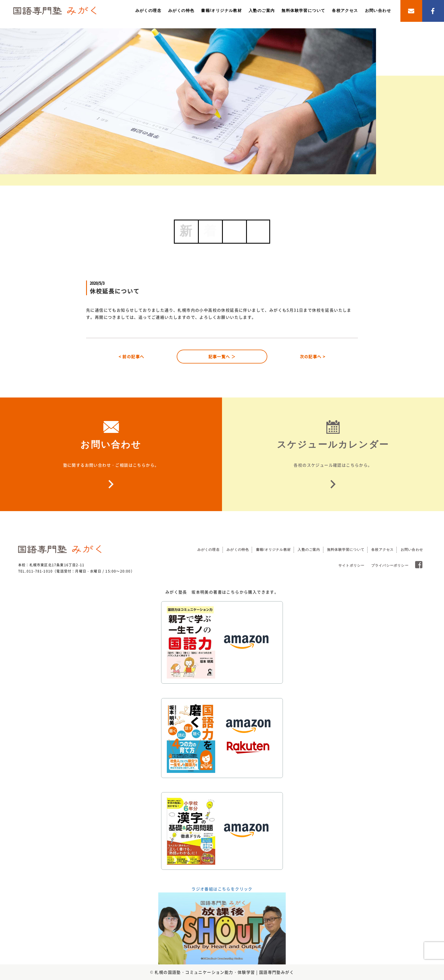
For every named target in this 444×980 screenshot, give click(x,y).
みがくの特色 (181, 10)
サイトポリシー (351, 566)
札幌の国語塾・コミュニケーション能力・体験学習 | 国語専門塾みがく (224, 972)
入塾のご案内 (262, 10)
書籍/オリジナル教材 (221, 10)
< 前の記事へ (132, 356)
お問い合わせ (378, 10)
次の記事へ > (313, 356)
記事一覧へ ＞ (222, 356)
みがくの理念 (148, 10)
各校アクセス (345, 10)
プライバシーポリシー (390, 566)
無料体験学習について (303, 10)
